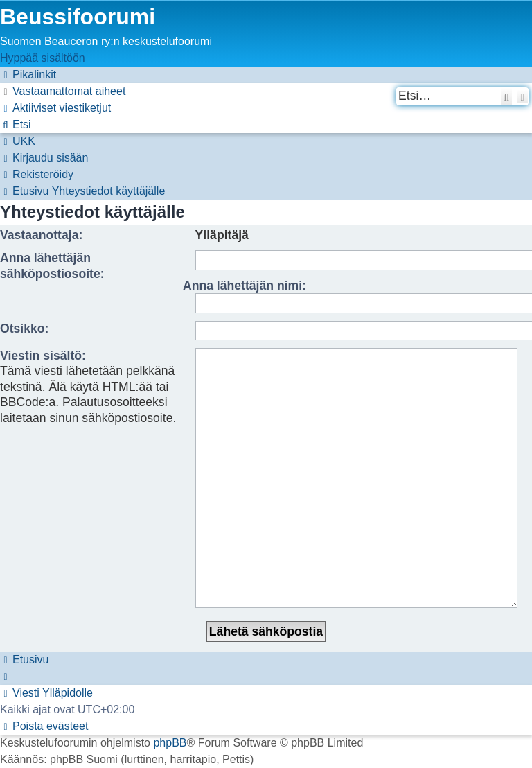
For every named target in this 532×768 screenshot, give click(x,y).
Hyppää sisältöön (43, 58)
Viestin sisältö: (43, 356)
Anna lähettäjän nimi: (245, 286)
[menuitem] (63, 91)
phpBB (170, 657)
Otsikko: (24, 329)
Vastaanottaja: (41, 235)
